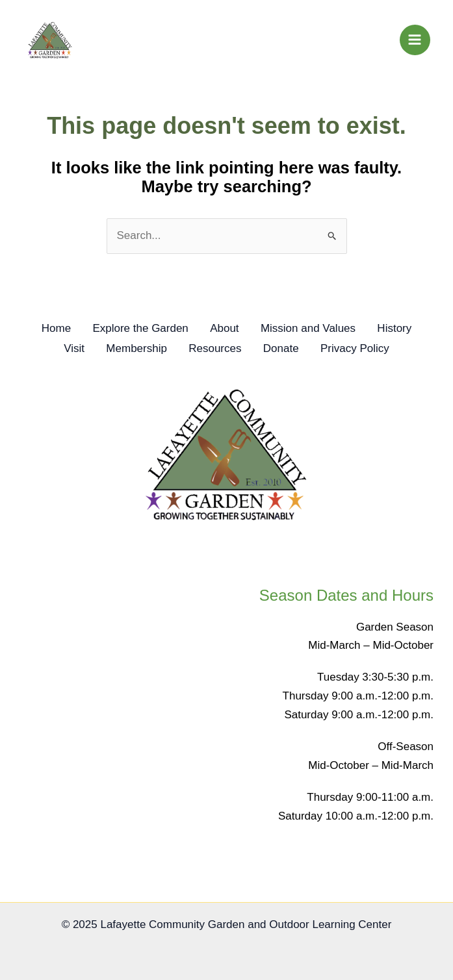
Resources (215, 348)
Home (47, 330)
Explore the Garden (136, 330)
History (403, 330)
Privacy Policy (363, 348)
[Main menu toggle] (415, 40)
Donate (285, 348)
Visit (66, 348)
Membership (133, 348)
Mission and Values (313, 330)
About (224, 330)
